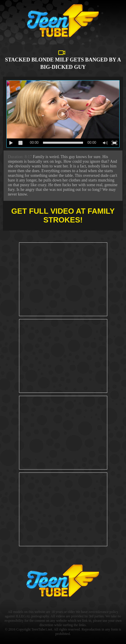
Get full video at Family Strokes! (63, 215)
